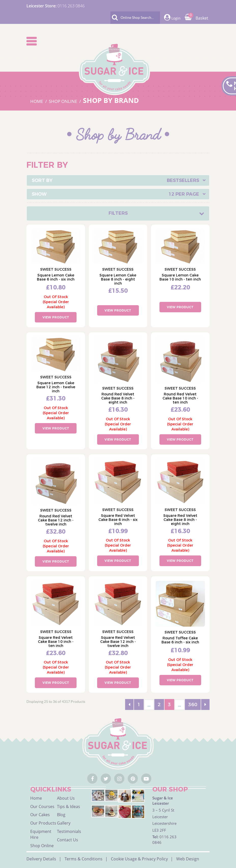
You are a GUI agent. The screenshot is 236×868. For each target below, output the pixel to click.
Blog (61, 815)
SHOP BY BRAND (111, 100)
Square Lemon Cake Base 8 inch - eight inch (118, 279)
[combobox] (118, 180)
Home (36, 798)
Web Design (188, 859)
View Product (56, 317)
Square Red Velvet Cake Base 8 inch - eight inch (180, 520)
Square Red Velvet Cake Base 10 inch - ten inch (56, 642)
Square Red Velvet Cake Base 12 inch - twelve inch (118, 642)
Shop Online (42, 846)
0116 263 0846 (71, 6)
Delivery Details (41, 859)
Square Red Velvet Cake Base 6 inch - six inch (118, 520)
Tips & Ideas (69, 807)
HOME (37, 101)
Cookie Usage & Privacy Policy (139, 859)
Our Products (43, 823)
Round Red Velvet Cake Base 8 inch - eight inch (118, 398)
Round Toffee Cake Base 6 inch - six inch (180, 640)
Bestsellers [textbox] (183, 180)
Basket (196, 18)
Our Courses (42, 807)
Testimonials (69, 831)
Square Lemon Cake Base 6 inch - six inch (56, 277)
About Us (66, 798)
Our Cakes (40, 815)
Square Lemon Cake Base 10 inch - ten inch (180, 277)
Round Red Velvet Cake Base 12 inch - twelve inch (56, 520)
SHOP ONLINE (63, 101)
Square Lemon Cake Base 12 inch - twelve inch (56, 387)
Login (172, 17)
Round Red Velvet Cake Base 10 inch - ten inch (180, 398)
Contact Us (68, 840)
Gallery (64, 823)
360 (193, 704)
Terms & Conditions (84, 859)
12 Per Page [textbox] (184, 194)
